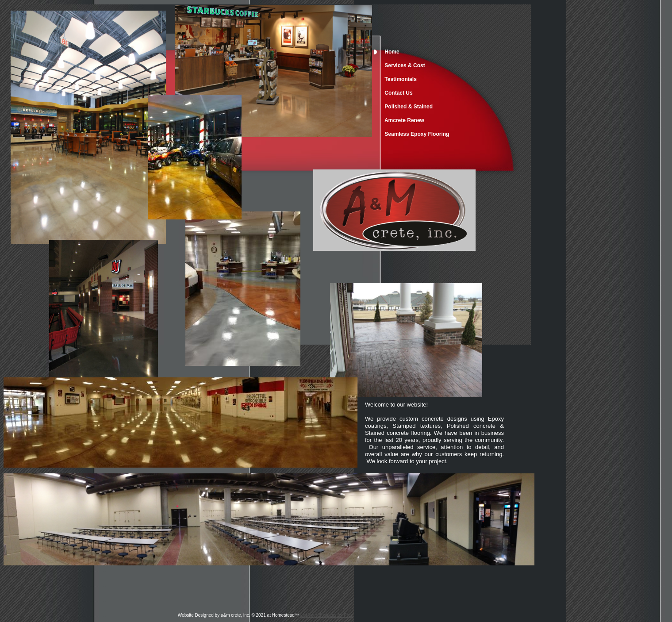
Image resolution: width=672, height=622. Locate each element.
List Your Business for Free (327, 615)
